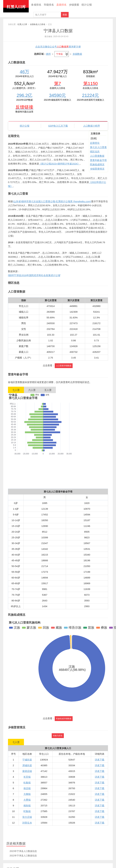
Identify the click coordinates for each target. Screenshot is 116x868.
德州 (48, 54)
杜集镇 (27, 783)
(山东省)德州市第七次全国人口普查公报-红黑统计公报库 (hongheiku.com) (52, 201)
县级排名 (61, 5)
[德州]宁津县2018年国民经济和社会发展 (34, 275)
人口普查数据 (97, 156)
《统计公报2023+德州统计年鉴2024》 (59, 164)
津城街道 (27, 765)
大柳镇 (27, 794)
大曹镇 (27, 800)
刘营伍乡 (27, 823)
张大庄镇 (27, 817)
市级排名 (49, 5)
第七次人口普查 (98, 147)
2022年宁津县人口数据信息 (23, 856)
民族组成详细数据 (64, 719)
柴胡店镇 (27, 771)
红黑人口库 (16, 6)
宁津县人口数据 (58, 31)
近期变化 (95, 143)
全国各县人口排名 (38, 24)
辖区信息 (95, 152)
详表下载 (100, 760)
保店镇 (27, 788)
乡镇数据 (77, 54)
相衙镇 (27, 805)
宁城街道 (27, 760)
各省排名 (36, 5)
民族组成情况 (97, 164)
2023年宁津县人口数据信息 (23, 851)
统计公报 (87, 5)
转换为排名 (58, 736)
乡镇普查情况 (97, 169)
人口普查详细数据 (64, 366)
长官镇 (27, 777)
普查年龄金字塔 (98, 160)
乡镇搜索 (74, 5)
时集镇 (27, 811)
